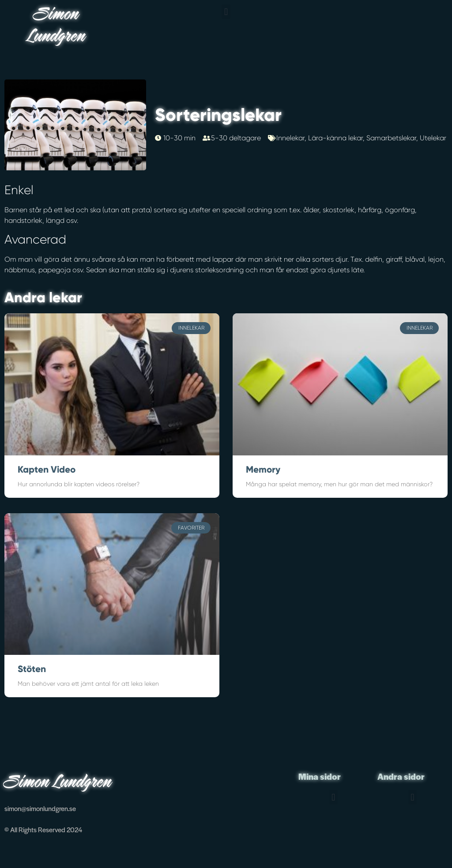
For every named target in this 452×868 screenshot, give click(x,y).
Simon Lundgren (57, 26)
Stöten (32, 669)
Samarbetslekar (391, 138)
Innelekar (290, 138)
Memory (263, 470)
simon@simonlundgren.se (40, 808)
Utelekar (433, 138)
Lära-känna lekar (335, 138)
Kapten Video (47, 470)
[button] (226, 12)
